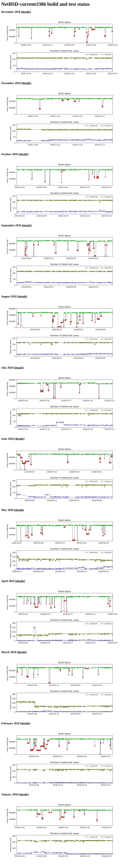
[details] (26, 12)
